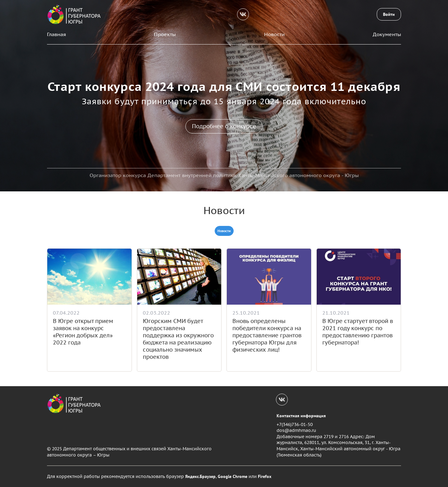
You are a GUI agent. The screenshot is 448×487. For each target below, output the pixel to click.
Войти (389, 14)
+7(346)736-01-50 (295, 424)
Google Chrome (233, 476)
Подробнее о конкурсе (224, 126)
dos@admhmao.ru (296, 430)
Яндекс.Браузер (200, 476)
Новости (274, 34)
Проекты (165, 34)
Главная (56, 34)
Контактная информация (301, 416)
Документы (387, 34)
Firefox (265, 476)
